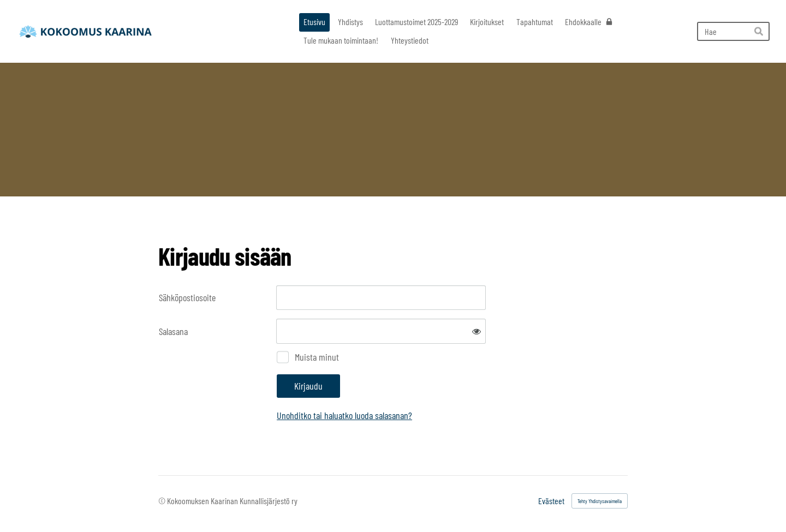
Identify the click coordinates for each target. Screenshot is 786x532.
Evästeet (551, 501)
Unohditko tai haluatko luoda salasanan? (344, 415)
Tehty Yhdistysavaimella (600, 501)
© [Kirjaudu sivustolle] (163, 501)
